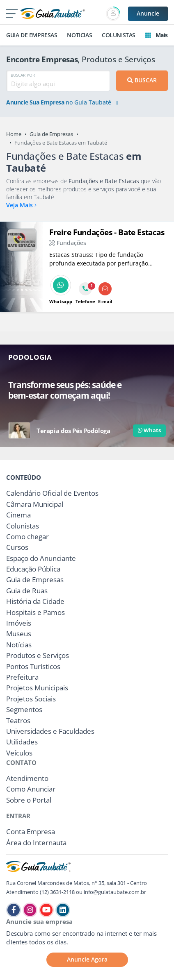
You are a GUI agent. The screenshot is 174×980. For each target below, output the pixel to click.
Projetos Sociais (31, 699)
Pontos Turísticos (33, 666)
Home (14, 134)
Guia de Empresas (51, 134)
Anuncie (148, 13)
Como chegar (27, 537)
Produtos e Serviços (38, 655)
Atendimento (27, 778)
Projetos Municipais (37, 688)
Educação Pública (33, 569)
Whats (149, 430)
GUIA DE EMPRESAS (32, 35)
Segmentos (24, 709)
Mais (157, 35)
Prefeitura (22, 677)
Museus (19, 634)
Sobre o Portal (29, 800)
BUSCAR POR (23, 75)
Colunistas (23, 526)
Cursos (17, 547)
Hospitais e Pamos (35, 612)
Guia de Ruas (27, 591)
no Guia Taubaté (62, 102)
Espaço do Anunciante (41, 558)
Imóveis (19, 623)
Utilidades (22, 742)
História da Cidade (35, 601)
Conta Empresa (31, 831)
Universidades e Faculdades (50, 731)
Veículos (19, 753)
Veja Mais (21, 205)
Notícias (19, 645)
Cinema (18, 515)
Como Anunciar (31, 789)
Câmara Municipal (35, 504)
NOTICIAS (79, 35)
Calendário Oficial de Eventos (52, 493)
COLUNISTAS (119, 35)
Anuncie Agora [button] (87, 959)
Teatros (18, 720)
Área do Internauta (36, 843)
